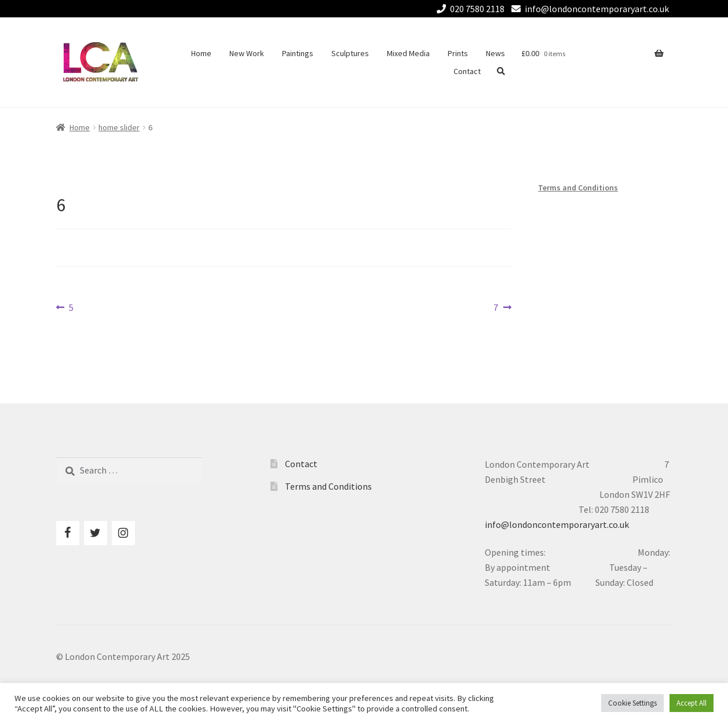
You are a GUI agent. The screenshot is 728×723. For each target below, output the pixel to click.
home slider (119, 127)
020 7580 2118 (469, 9)
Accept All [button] (692, 703)
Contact (467, 71)
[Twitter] (96, 533)
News (495, 53)
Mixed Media (408, 53)
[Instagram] (123, 533)
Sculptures (350, 53)
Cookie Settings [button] (632, 703)
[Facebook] (68, 533)
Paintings (298, 53)
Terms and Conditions (578, 188)
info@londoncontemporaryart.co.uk (588, 9)
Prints (458, 53)
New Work (247, 53)
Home (201, 53)
